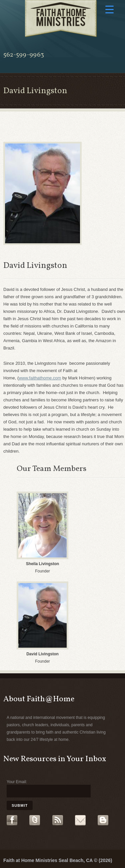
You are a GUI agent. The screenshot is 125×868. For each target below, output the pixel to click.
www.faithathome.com (40, 378)
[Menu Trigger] (109, 9)
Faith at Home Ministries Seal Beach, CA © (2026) (58, 860)
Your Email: (17, 782)
